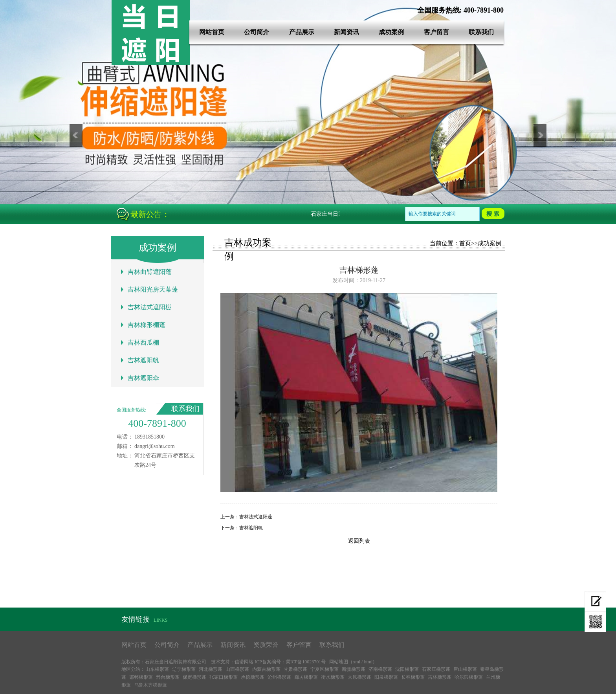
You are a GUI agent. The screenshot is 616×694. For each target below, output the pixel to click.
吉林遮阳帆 (143, 360)
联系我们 (481, 32)
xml (357, 662)
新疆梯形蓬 (354, 669)
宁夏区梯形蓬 (324, 669)
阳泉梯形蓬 (386, 677)
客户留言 (436, 32)
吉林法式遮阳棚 (150, 307)
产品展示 (302, 32)
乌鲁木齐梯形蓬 (150, 685)
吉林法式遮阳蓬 (256, 517)
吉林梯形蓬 (440, 677)
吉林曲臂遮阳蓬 (150, 272)
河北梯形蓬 (211, 669)
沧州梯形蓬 (279, 677)
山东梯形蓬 (157, 669)
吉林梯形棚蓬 (147, 325)
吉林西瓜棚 (143, 342)
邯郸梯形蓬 (141, 677)
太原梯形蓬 (359, 677)
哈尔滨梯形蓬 (469, 677)
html (368, 662)
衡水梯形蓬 (333, 677)
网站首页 (212, 32)
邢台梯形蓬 (168, 677)
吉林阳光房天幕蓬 (153, 289)
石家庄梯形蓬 (436, 669)
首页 (465, 243)
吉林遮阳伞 (143, 378)
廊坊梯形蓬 (306, 677)
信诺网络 (244, 662)
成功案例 (391, 32)
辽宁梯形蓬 (184, 669)
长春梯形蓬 (413, 677)
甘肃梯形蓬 (295, 669)
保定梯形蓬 (194, 677)
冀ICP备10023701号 (306, 662)
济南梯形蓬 (380, 669)
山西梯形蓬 (237, 669)
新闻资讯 (346, 32)
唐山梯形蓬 (465, 669)
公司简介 (257, 32)
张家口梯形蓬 (224, 677)
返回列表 (359, 541)
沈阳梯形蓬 (407, 669)
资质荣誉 (266, 645)
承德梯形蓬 (253, 677)
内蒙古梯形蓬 (266, 669)
